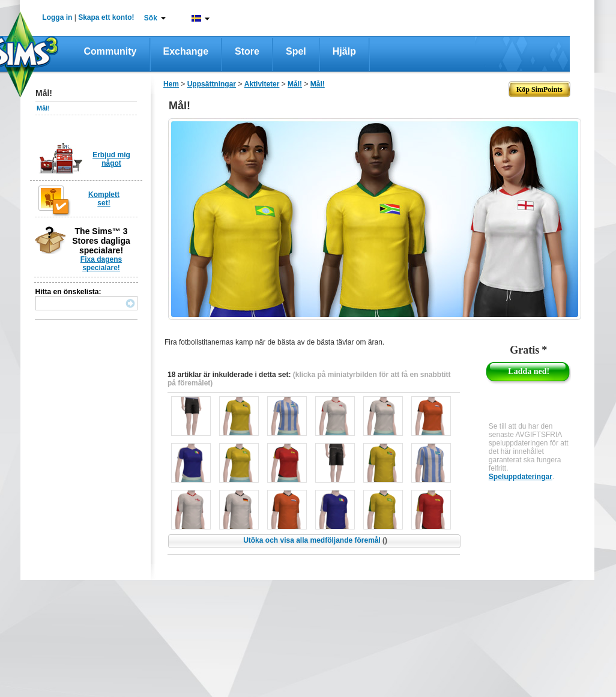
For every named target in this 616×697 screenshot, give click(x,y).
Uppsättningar (212, 84)
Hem (171, 84)
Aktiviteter (262, 84)
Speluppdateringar (521, 477)
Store (247, 51)
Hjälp (344, 51)
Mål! (43, 108)
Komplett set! (104, 199)
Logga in (57, 17)
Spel (296, 51)
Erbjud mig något (111, 159)
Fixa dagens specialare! (101, 264)
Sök (151, 18)
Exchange (186, 51)
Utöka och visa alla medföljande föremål (315, 540)
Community (110, 51)
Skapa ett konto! (106, 17)
